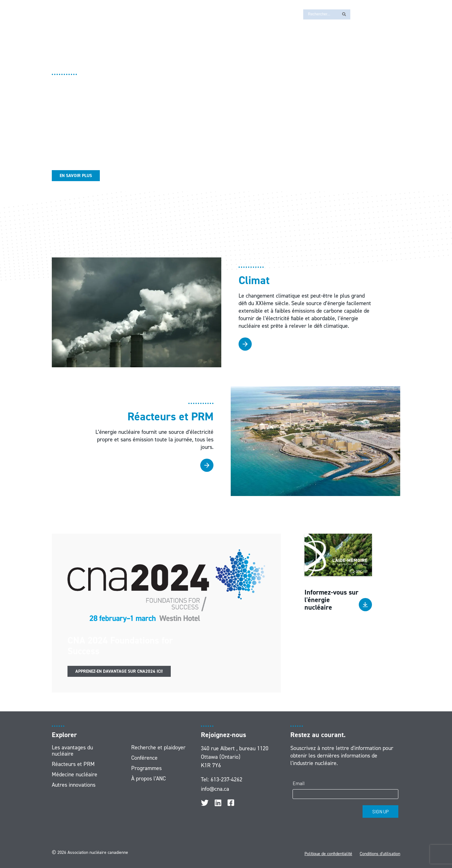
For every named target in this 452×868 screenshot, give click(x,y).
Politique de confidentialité (328, 854)
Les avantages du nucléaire (72, 751)
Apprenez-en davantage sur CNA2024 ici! (119, 671)
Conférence (144, 758)
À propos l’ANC (148, 779)
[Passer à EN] (358, 14)
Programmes (146, 768)
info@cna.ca (215, 789)
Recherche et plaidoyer (158, 747)
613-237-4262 (226, 779)
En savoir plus (76, 176)
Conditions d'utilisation (380, 854)
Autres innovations (74, 785)
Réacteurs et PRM (73, 764)
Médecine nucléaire (75, 774)
